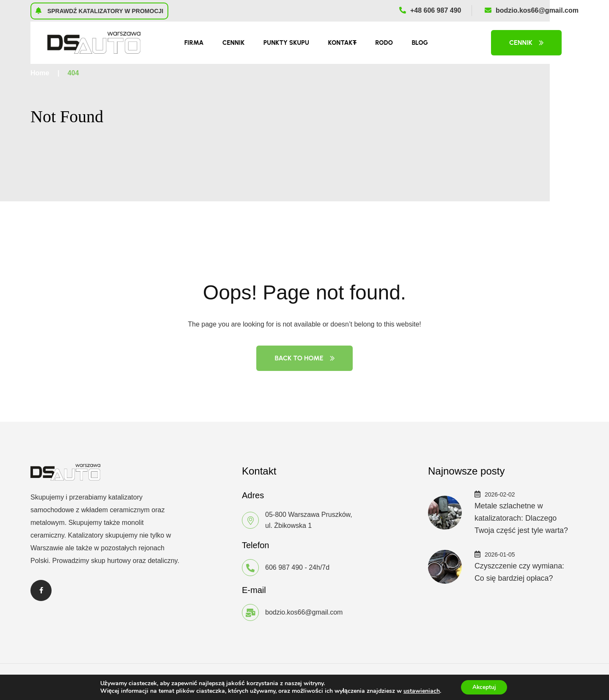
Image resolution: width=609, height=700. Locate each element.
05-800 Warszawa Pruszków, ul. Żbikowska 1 (309, 520)
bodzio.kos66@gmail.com (532, 10)
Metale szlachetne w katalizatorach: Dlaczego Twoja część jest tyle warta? (522, 518)
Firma (194, 43)
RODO (384, 43)
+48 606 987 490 (430, 10)
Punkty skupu (286, 43)
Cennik (233, 43)
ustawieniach (420, 691)
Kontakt (342, 43)
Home (40, 73)
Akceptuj (484, 687)
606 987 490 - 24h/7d (297, 567)
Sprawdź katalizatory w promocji (99, 11)
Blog (420, 43)
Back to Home (304, 358)
